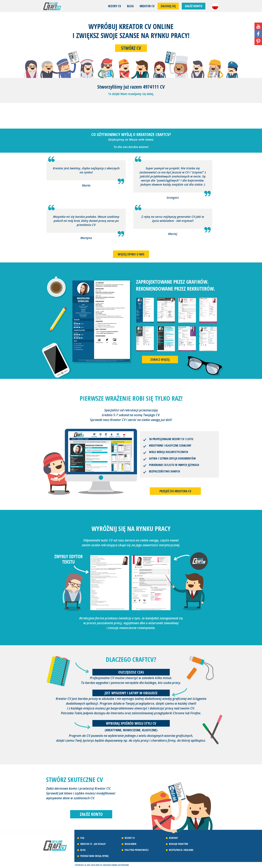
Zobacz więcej (160, 359)
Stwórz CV (131, 48)
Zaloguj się (168, 6)
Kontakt (174, 838)
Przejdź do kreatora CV (175, 491)
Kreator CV (147, 6)
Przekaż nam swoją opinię (94, 856)
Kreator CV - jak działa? (93, 844)
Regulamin (130, 844)
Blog (130, 6)
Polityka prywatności (137, 850)
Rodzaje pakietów (179, 844)
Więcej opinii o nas (131, 254)
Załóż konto (194, 6)
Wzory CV (115, 6)
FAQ (82, 838)
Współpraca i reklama (181, 850)
